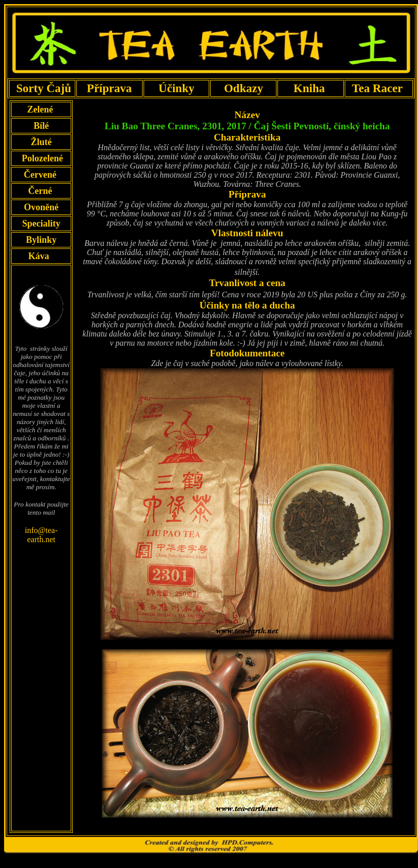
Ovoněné (41, 207)
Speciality (41, 223)
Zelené (41, 109)
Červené (41, 175)
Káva (39, 256)
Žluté (41, 142)
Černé (41, 191)
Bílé (41, 126)
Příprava (109, 88)
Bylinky (41, 240)
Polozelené (41, 158)
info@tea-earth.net (41, 535)
